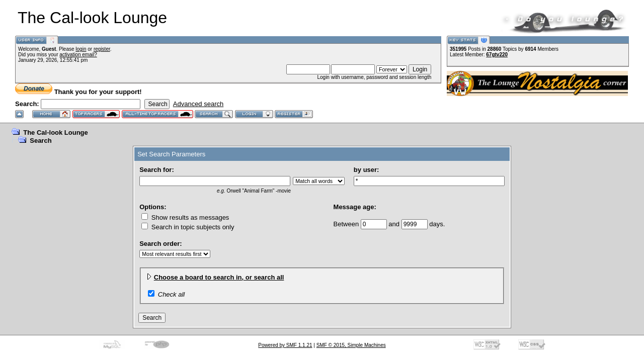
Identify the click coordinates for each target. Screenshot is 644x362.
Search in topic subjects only (188, 227)
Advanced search (198, 104)
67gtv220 (497, 55)
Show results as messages (185, 217)
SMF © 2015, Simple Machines (351, 345)
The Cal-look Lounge (56, 132)
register (102, 49)
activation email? (78, 55)
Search (41, 141)
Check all (171, 294)
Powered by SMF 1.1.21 (285, 345)
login (81, 49)
